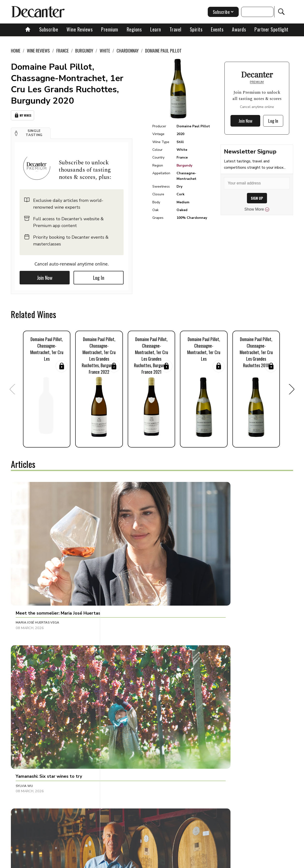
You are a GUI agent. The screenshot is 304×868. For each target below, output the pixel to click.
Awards (239, 29)
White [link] (105, 51)
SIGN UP (257, 198)
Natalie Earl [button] (26, 644)
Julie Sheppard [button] (215, 644)
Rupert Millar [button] (121, 743)
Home (16, 51)
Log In (99, 276)
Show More (257, 209)
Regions (134, 29)
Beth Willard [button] (121, 644)
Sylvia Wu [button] (117, 551)
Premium (110, 29)
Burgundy (184, 165)
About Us (64, 863)
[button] (31, 132)
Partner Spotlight (271, 29)
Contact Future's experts (97, 863)
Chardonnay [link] (128, 51)
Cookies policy (134, 863)
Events (217, 29)
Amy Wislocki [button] (214, 743)
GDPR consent (229, 863)
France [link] (63, 51)
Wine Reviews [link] (38, 51)
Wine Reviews (80, 29)
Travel (175, 29)
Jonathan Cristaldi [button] (219, 551)
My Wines (22, 115)
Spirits (196, 29)
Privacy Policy (162, 863)
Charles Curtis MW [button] (33, 743)
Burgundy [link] (84, 51)
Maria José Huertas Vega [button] (37, 551)
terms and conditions (196, 863)
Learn (156, 29)
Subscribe (49, 29)
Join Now (45, 276)
